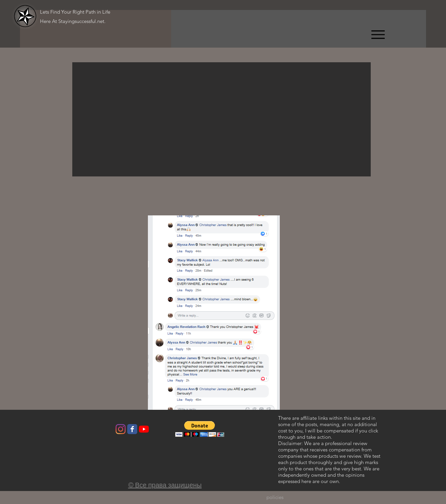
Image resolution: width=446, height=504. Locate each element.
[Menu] (378, 34)
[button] (222, 119)
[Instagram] (121, 429)
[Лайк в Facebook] (95, 431)
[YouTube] (144, 429)
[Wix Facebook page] (132, 429)
